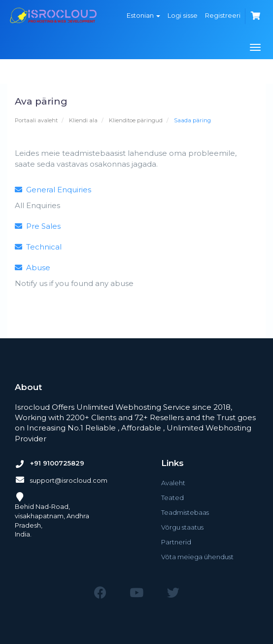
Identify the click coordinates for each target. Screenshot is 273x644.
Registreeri (223, 15)
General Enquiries (53, 190)
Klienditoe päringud (136, 120)
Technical (38, 247)
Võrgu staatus (182, 527)
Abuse (33, 268)
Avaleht (173, 483)
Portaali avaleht (36, 120)
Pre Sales (38, 226)
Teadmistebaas (185, 512)
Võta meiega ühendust (197, 557)
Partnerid (176, 542)
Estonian (143, 15)
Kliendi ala (83, 120)
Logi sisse (183, 15)
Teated (172, 498)
